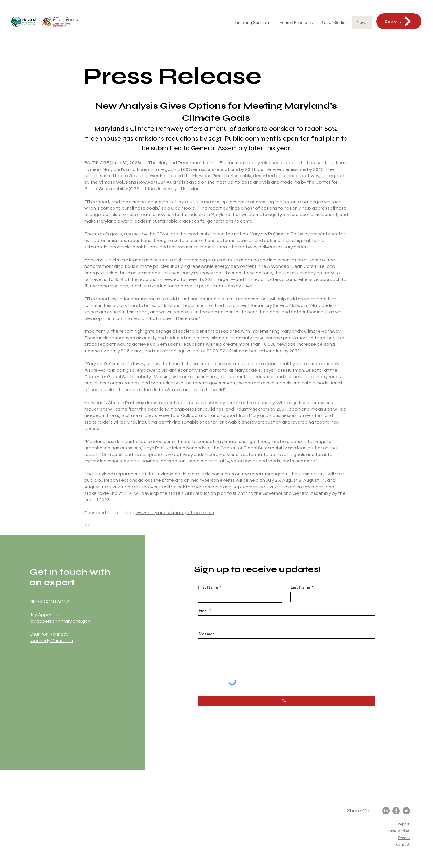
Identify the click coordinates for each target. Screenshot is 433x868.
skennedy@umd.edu (51, 641)
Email (203, 611)
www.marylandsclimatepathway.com (175, 513)
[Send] (286, 701)
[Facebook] (396, 811)
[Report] (399, 21)
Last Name (300, 587)
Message (207, 634)
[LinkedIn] (386, 811)
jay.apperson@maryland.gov (60, 621)
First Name (208, 587)
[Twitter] (406, 811)
